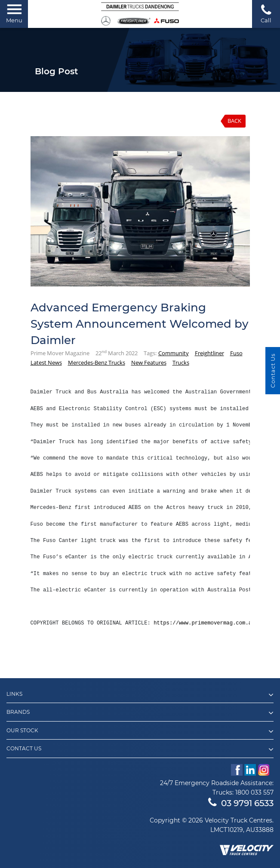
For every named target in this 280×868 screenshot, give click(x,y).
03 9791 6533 (241, 803)
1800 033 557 (254, 792)
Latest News (46, 362)
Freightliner (209, 353)
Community (174, 353)
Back (234, 121)
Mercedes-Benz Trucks (97, 362)
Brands (140, 713)
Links (140, 695)
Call (266, 14)
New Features (149, 362)
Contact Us (140, 749)
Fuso (236, 353)
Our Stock (140, 731)
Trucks (181, 362)
